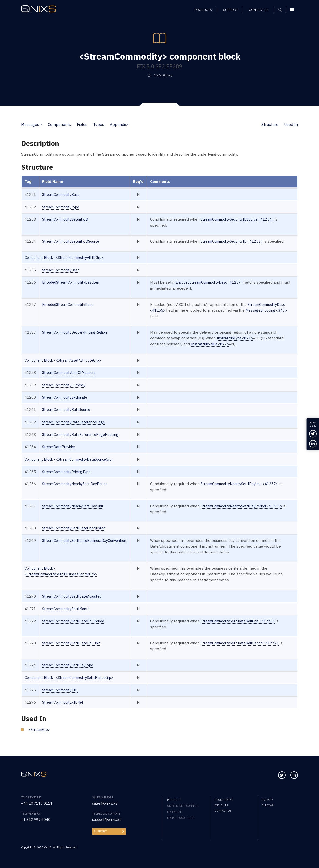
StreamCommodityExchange (68, 403)
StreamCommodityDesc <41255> (189, 316)
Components (59, 124)
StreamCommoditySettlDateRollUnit (75, 649)
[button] (41, 124)
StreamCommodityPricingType (69, 477)
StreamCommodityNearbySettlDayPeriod (79, 490)
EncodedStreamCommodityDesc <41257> (223, 288)
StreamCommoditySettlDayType (71, 671)
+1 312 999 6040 (36, 819)
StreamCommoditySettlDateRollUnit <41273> (251, 627)
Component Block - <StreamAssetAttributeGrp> (68, 366)
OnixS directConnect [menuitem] (183, 806)
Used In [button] (291, 124)
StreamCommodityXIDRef (65, 708)
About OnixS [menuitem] (224, 800)
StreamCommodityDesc (63, 276)
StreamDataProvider (60, 453)
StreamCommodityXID (62, 696)
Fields (82, 124)
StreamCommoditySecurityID (68, 219)
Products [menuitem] (174, 800)
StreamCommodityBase (63, 194)
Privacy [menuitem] (268, 800)
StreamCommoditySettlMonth (69, 614)
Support (100, 831)
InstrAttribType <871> (246, 344)
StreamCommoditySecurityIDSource (75, 241)
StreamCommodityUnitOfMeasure (72, 378)
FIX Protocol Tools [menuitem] (181, 818)
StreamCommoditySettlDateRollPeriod (77, 627)
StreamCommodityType (63, 207)
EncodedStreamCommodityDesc (71, 310)
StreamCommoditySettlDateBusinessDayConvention (89, 546)
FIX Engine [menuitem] (175, 812)
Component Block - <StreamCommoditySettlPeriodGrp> (75, 683)
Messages (30, 124)
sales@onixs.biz (106, 803)
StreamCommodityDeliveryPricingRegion (78, 338)
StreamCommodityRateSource (69, 415)
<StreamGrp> (41, 735)
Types (99, 124)
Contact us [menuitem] (223, 811)
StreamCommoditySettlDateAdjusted (76, 602)
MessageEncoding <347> (189, 322)
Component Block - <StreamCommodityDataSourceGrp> (75, 465)
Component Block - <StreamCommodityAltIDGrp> (69, 263)
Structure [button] (270, 124)
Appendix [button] (118, 124)
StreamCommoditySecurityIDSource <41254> (251, 219)
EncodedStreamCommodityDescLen (74, 288)
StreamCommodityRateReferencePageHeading (84, 440)
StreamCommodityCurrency (67, 391)
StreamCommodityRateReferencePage (77, 428)
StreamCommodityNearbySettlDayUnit (77, 512)
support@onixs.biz (109, 819)
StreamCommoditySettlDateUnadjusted (78, 534)
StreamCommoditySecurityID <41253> (245, 241)
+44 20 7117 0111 (37, 803)
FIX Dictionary (163, 75)
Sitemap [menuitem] (268, 805)
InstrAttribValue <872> (238, 350)
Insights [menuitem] (221, 805)
